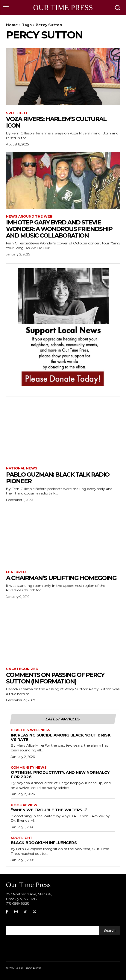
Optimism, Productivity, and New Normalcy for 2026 (60, 774)
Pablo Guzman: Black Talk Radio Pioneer (58, 478)
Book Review (24, 805)
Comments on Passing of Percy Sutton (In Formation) (55, 678)
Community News (29, 768)
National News (22, 468)
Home (12, 25)
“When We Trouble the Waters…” (49, 810)
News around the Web (29, 217)
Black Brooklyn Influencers (44, 843)
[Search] (110, 931)
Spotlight (17, 113)
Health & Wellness (31, 730)
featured (16, 572)
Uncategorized (22, 669)
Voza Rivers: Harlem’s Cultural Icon (56, 122)
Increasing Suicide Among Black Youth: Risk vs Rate (61, 737)
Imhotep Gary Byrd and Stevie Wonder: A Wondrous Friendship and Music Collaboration (59, 229)
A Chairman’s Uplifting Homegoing (61, 578)
